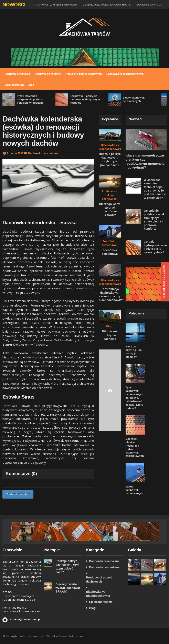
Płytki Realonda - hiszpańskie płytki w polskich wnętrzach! (30, 99)
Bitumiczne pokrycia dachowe (110, 335)
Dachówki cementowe (48, 74)
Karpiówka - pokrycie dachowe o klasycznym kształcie (85, 99)
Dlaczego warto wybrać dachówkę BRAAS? (112, 5)
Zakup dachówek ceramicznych (135, 490)
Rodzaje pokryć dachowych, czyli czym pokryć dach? (52, 5)
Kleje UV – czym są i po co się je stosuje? (134, 352)
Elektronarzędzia (14, 85)
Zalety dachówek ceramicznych (134, 99)
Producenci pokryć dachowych (83, 74)
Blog (31, 85)
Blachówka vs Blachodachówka (125, 74)
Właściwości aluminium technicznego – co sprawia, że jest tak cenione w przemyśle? (155, 189)
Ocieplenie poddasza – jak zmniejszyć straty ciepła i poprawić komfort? (154, 220)
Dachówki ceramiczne (18, 74)
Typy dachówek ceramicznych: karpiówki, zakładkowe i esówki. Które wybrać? (135, 398)
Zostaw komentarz (18, 494)
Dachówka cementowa (155, 5)
